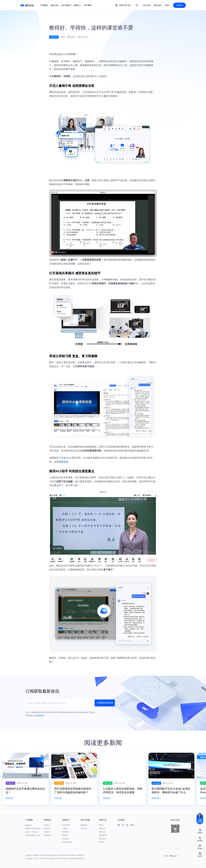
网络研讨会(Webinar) (33, 829)
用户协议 (84, 829)
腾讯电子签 (103, 835)
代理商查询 (48, 835)
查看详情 (63, 462)
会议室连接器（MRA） (34, 835)
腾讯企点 (102, 832)
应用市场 (47, 829)
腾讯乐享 (102, 839)
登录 (167, 5)
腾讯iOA (102, 842)
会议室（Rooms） (32, 832)
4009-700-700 (125, 5)
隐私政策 (84, 825)
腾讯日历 (102, 829)
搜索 (137, 5)
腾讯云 (101, 825)
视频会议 (29, 825)
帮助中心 (65, 835)
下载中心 (179, 5)
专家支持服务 (67, 842)
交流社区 (65, 839)
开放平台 (47, 825)
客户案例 (65, 832)
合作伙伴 (47, 832)
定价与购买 (66, 825)
